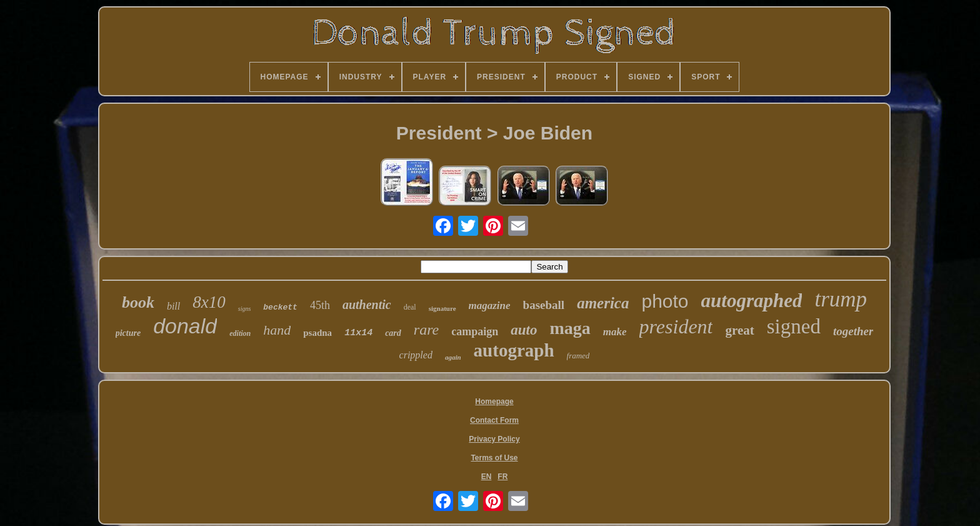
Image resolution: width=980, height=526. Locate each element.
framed (578, 356)
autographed (752, 301)
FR (502, 477)
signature (442, 308)
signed (794, 326)
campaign (475, 331)
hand (277, 330)
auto (524, 330)
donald (185, 326)
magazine (490, 306)
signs (245, 309)
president (676, 326)
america (603, 303)
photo (665, 301)
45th (320, 305)
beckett (280, 307)
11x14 (358, 333)
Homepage (494, 402)
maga (570, 328)
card (393, 333)
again (453, 357)
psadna (317, 333)
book (138, 302)
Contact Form (494, 420)
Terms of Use (494, 458)
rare (426, 330)
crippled (416, 355)
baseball (544, 305)
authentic (367, 305)
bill (173, 306)
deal (410, 307)
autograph (514, 350)
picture (128, 333)
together (853, 331)
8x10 (209, 302)
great (739, 330)
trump (841, 299)
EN (487, 477)
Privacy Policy (494, 439)
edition (240, 333)
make (615, 332)
